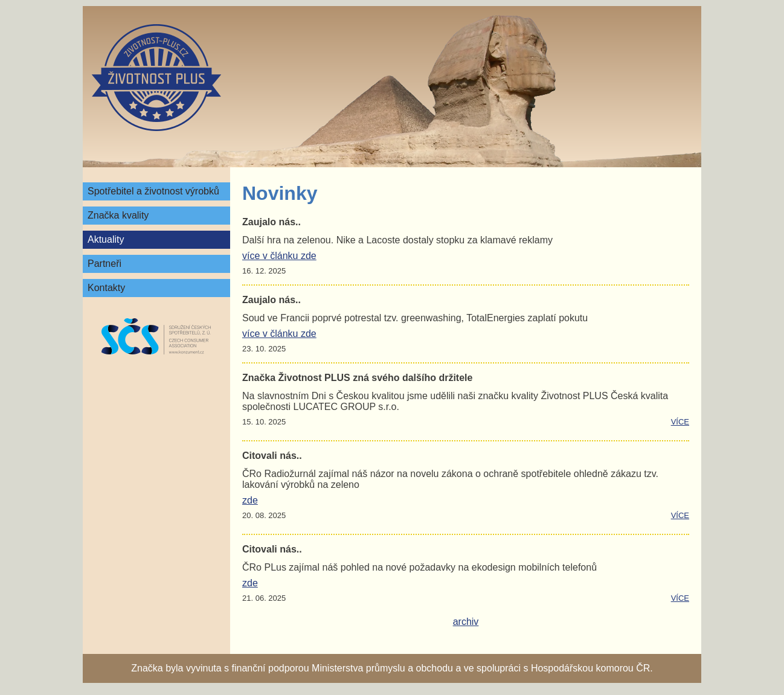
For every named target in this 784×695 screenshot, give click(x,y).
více (680, 422)
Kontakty (106, 288)
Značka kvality (118, 215)
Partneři (104, 264)
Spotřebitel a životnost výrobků (153, 191)
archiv (466, 622)
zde (250, 500)
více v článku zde (279, 256)
